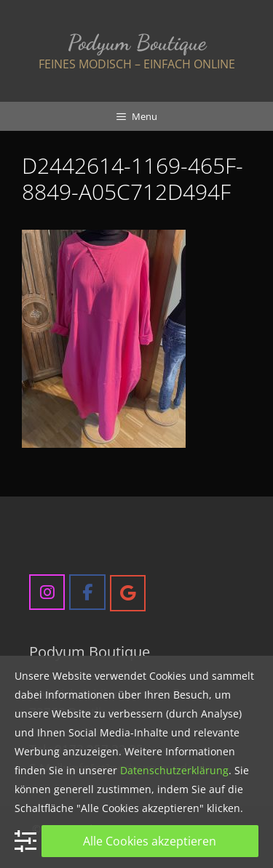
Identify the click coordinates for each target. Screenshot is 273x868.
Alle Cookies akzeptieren (150, 841)
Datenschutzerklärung (174, 770)
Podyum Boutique (137, 42)
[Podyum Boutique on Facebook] (87, 592)
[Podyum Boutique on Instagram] (47, 592)
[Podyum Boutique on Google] (128, 593)
